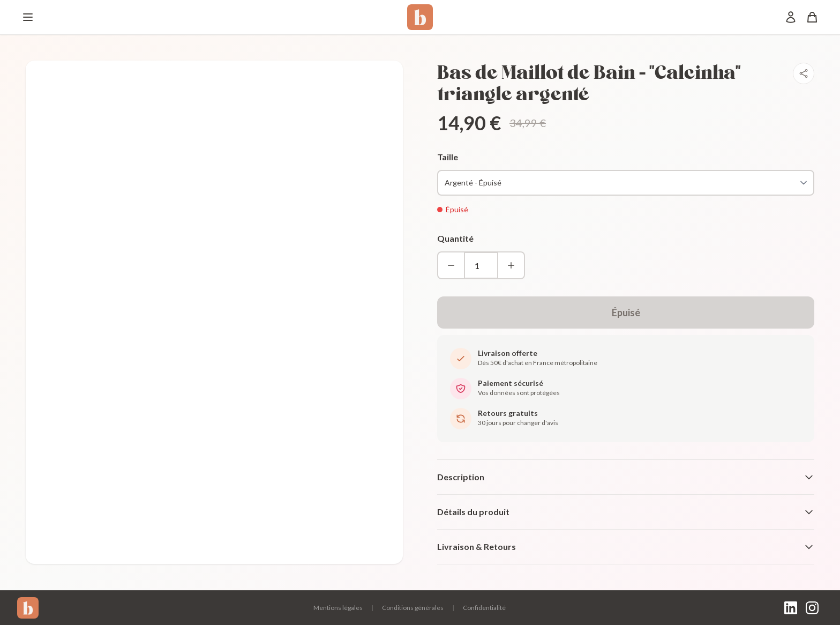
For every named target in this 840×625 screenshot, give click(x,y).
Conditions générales (413, 608)
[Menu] (28, 17)
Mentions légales (338, 608)
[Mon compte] (791, 17)
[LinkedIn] (791, 608)
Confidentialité (484, 608)
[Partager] (804, 73)
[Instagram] (812, 608)
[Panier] (812, 17)
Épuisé (626, 312)
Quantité (455, 238)
